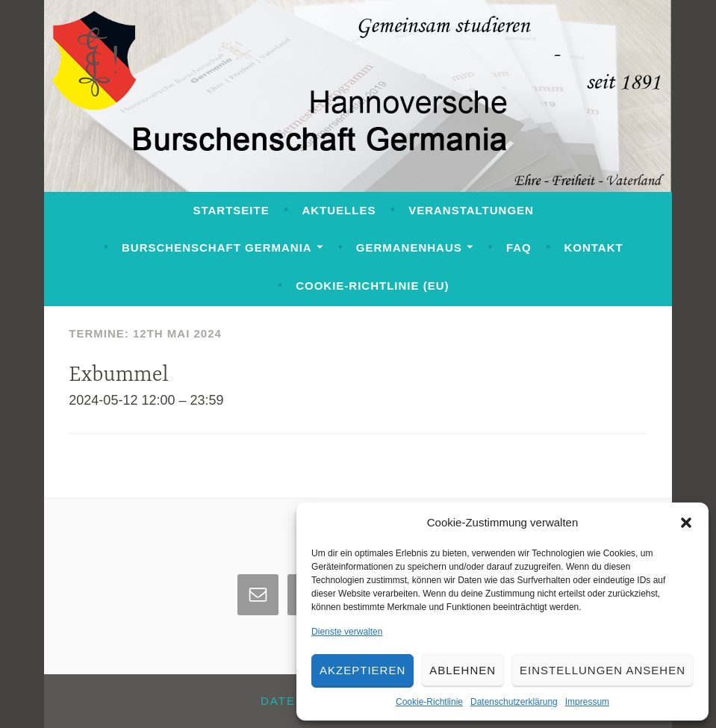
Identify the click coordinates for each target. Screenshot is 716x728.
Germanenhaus (409, 248)
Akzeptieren (362, 670)
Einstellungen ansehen (603, 670)
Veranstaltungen (471, 210)
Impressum (587, 702)
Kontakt (593, 248)
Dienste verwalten (347, 632)
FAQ (519, 248)
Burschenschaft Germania (217, 248)
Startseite (231, 210)
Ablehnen (463, 670)
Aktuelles (339, 210)
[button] (686, 523)
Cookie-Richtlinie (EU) (372, 286)
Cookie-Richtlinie (429, 702)
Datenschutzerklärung (514, 702)
